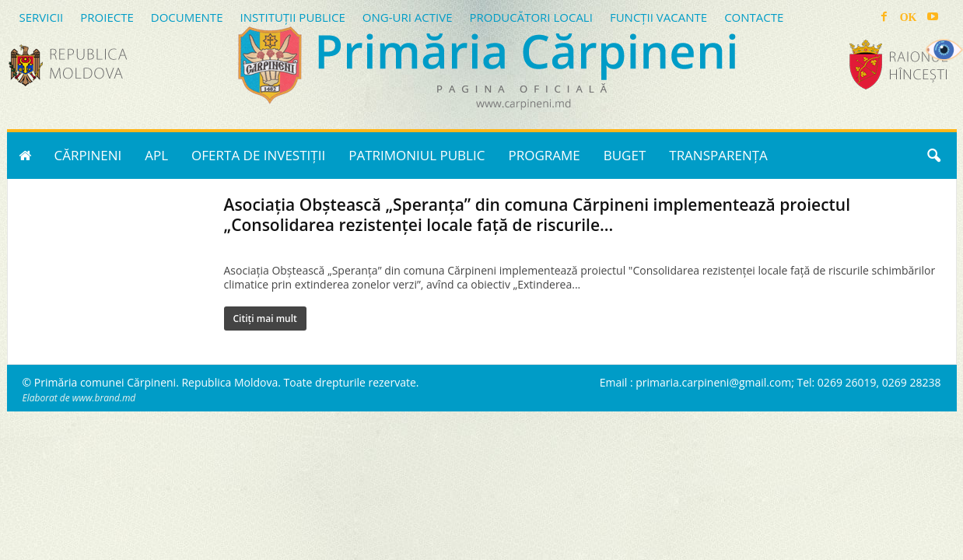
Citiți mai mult (265, 318)
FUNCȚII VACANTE (658, 17)
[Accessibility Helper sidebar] (944, 50)
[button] (933, 156)
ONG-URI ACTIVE (408, 17)
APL (156, 155)
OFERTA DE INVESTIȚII (258, 155)
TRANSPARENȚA (718, 155)
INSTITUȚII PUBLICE (292, 17)
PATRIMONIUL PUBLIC (417, 155)
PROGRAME (544, 155)
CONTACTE (754, 17)
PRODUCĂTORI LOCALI (531, 17)
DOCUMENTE (187, 17)
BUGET (625, 155)
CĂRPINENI (88, 155)
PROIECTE (107, 17)
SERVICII (42, 17)
